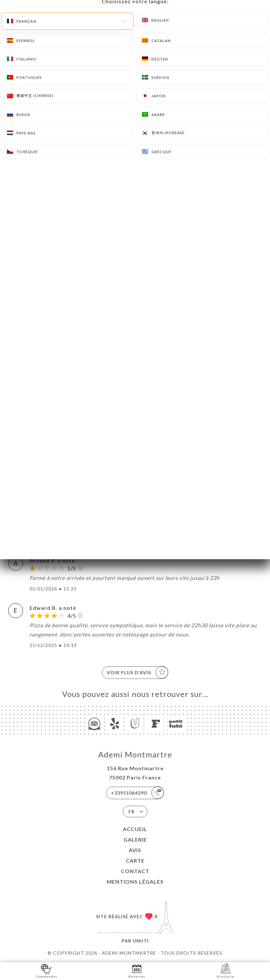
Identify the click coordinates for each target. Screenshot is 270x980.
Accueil (135, 829)
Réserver (137, 971)
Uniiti (141, 941)
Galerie (135, 839)
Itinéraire (225, 971)
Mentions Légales (135, 882)
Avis (135, 850)
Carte (135, 860)
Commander (46, 971)
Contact (135, 871)
